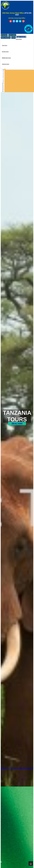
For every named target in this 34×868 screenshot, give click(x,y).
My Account (4, 35)
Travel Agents (12, 35)
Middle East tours (6, 58)
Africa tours (19, 39)
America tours (6, 64)
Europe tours (5, 52)
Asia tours (5, 45)
